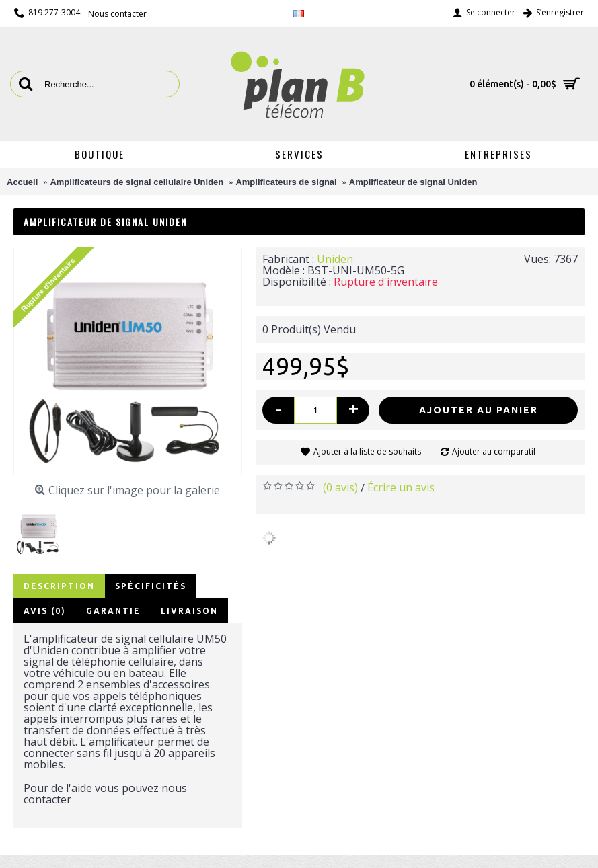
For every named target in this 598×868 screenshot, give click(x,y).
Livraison (189, 611)
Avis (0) (45, 611)
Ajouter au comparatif (494, 451)
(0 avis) (340, 487)
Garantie (113, 611)
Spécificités (151, 586)
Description (59, 586)
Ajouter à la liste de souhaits (367, 451)
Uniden (335, 259)
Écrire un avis (401, 487)
